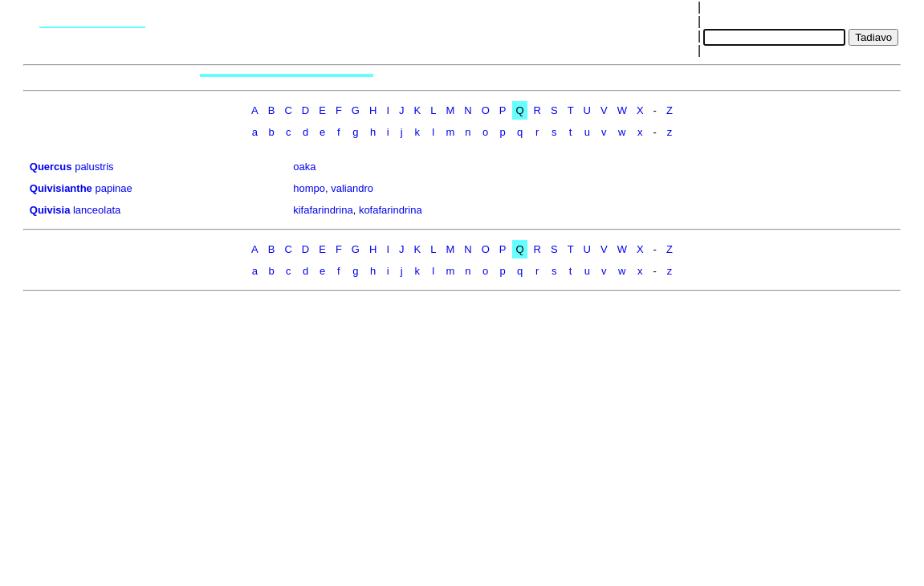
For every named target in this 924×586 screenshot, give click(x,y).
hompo (309, 188)
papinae (113, 188)
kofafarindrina (391, 210)
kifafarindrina (323, 210)
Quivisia (50, 210)
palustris (94, 167)
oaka (304, 167)
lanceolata (97, 210)
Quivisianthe (61, 188)
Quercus (51, 167)
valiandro (352, 188)
